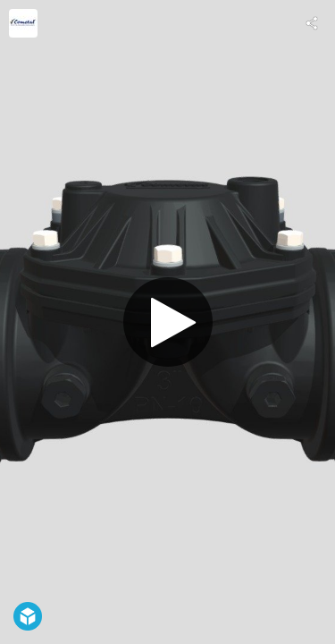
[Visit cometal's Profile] (23, 23)
